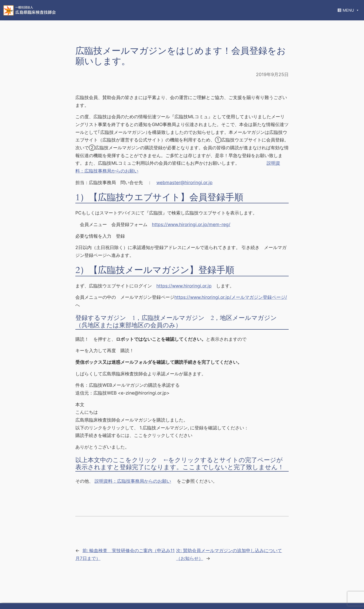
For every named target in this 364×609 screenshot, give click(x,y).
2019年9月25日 (272, 74)
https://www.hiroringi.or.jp (184, 286)
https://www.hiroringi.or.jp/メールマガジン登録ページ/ (231, 297)
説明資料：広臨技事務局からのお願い (133, 481)
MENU (351, 10)
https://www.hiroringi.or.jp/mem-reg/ (191, 224)
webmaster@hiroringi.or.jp (184, 182)
